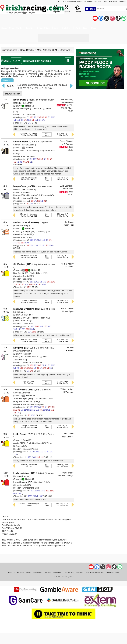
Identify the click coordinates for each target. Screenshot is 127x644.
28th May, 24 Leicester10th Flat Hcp (65, 466)
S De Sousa (68, 267)
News (11, 28)
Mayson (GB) (19, 195)
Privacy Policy (69, 572)
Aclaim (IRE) (19, 443)
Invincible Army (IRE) (23, 482)
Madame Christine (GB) (27, 309)
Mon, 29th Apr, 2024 (47, 50)
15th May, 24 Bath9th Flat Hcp (65, 427)
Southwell (65, 50)
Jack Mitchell (68, 437)
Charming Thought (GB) (24, 231)
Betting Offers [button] (44, 28)
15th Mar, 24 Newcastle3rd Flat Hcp (29, 215)
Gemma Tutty (67, 99)
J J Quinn (69, 222)
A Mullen (69, 350)
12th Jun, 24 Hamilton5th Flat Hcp (65, 382)
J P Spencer (68, 144)
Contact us (38, 572)
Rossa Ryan (68, 311)
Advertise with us (24, 572)
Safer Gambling (113, 572)
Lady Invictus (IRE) (24, 473)
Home (4, 28)
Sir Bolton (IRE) (22, 264)
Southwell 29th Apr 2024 (37, 61)
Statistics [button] (67, 28)
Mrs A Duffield (67, 308)
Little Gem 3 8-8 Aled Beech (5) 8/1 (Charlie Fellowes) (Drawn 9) (36, 546)
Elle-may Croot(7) (65, 476)
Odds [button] (57, 28)
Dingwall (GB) (21, 348)
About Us (11, 572)
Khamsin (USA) (22, 142)
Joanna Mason (67, 102)
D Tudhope (69, 392)
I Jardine (69, 347)
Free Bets (92, 9)
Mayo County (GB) (24, 186)
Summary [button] (7, 80)
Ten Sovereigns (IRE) (23, 399)
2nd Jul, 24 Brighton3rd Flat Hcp (65, 179)
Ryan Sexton (68, 189)
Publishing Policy (97, 572)
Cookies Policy (83, 572)
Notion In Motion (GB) (26, 222)
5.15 (16, 61)
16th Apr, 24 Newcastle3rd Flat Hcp (29, 257)
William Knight (67, 389)
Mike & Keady (67, 264)
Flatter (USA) (19, 151)
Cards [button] (20, 28)
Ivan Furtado (68, 473)
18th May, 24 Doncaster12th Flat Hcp (65, 505)
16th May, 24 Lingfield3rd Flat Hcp (65, 301)
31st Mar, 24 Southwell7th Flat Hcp (29, 134)
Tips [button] (86, 28)
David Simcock (67, 141)
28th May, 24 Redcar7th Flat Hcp (65, 134)
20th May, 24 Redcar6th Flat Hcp (65, 215)
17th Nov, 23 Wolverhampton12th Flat (29, 505)
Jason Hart (69, 225)
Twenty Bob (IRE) (23, 390)
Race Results (27, 50)
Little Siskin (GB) (23, 434)
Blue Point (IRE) (21, 273)
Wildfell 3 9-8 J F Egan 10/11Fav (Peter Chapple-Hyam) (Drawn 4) (37, 540)
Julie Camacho (67, 186)
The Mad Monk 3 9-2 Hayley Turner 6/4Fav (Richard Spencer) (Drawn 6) (40, 543)
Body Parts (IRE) (23, 100)
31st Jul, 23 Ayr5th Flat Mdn (29, 382)
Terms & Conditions (53, 572)
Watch (78, 28)
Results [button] (30, 28)
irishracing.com (9, 50)
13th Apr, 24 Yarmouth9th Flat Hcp (29, 301)
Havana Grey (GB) (22, 318)
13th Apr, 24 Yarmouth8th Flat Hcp (29, 427)
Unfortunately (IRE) (22, 109)
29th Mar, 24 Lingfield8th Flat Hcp (29, 179)
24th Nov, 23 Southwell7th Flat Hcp (29, 340)
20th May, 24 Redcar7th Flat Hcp (65, 257)
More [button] (95, 28)
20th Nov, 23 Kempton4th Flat (29, 466)
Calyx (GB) (18, 357)
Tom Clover (68, 434)
